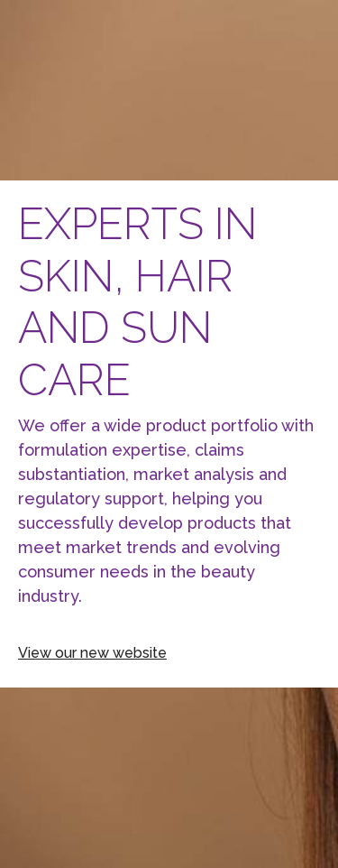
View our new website (92, 653)
